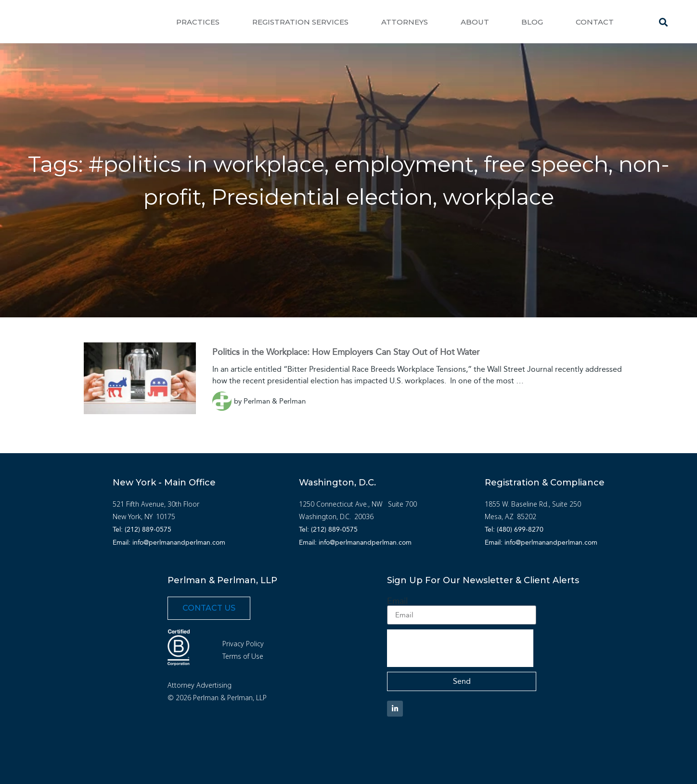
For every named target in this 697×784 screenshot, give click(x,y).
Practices (198, 22)
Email (397, 601)
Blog (532, 22)
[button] (664, 22)
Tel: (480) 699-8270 (514, 529)
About (475, 22)
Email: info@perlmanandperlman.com (169, 542)
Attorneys (405, 22)
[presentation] (460, 648)
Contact (595, 22)
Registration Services (300, 22)
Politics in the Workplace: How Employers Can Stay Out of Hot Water (346, 352)
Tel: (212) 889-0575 (142, 529)
